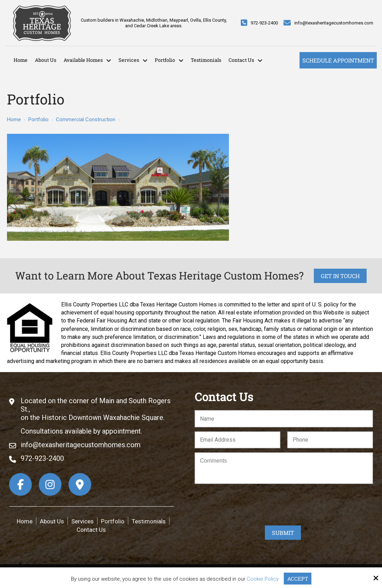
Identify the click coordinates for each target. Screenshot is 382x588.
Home (14, 119)
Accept (298, 579)
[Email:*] (237, 440)
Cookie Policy (263, 579)
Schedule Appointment (338, 60)
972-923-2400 (264, 23)
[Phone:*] (330, 440)
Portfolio (38, 119)
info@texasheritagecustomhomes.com (334, 23)
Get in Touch (340, 276)
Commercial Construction (86, 119)
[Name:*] (284, 419)
